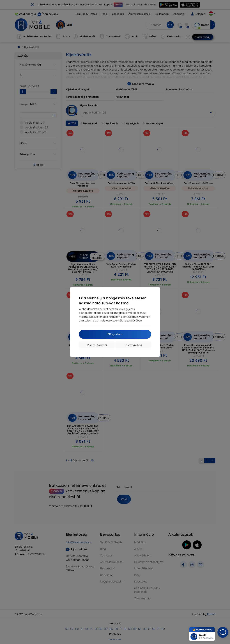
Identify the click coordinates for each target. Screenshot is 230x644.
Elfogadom (115, 334)
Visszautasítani (97, 345)
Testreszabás (133, 345)
